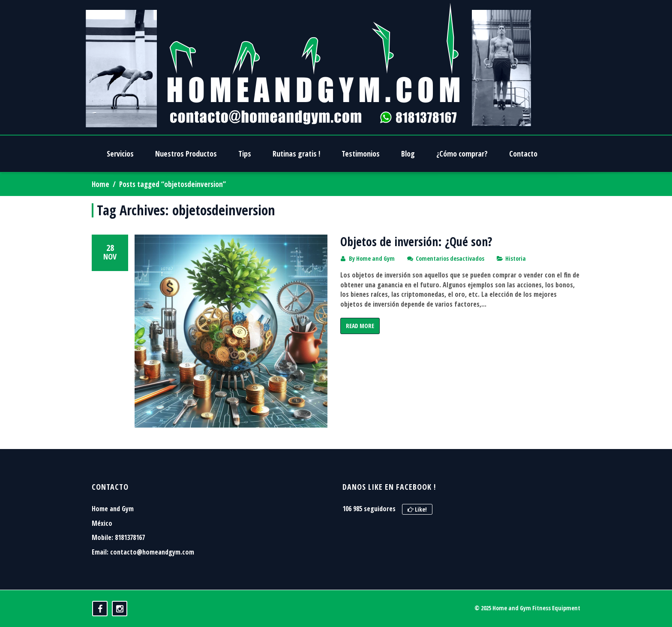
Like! (417, 509)
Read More (360, 326)
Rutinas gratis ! (296, 154)
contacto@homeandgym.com (152, 552)
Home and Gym (375, 258)
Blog (408, 154)
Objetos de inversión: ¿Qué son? (416, 241)
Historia (516, 258)
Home (100, 184)
